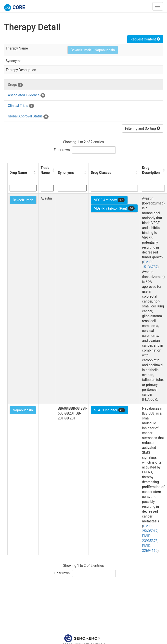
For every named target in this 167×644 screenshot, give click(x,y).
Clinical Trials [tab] (21, 106)
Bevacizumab (23, 200)
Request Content (145, 39)
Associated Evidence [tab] (27, 95)
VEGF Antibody (109, 200)
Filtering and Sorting (143, 128)
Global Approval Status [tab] (28, 116)
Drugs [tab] (15, 85)
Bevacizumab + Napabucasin (93, 50)
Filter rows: (62, 150)
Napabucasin (23, 410)
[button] (35, 173)
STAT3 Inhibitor (109, 410)
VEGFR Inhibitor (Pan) (114, 208)
